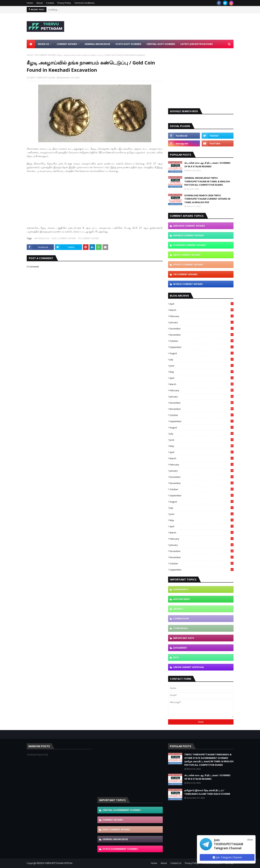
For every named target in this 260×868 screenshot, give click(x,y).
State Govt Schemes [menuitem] (128, 44)
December (201, 329)
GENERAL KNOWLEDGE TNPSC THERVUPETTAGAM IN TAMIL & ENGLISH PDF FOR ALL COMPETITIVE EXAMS (207, 181)
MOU (176, 657)
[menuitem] (31, 44)
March (201, 310)
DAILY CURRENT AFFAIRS (64, 238)
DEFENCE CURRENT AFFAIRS (189, 235)
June (201, 366)
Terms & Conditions (84, 3)
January (201, 322)
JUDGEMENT (180, 648)
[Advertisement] (169, 26)
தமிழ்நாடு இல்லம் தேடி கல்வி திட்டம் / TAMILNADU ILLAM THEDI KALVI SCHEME (207, 792)
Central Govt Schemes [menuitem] (161, 44)
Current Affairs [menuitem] (67, 44)
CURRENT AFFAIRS (113, 820)
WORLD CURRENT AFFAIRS (188, 284)
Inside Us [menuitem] (43, 44)
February (201, 316)
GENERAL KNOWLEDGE (115, 839)
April (201, 304)
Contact (50, 3)
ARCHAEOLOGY (42, 238)
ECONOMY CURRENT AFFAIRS (190, 245)
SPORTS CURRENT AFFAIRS (188, 265)
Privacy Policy (64, 3)
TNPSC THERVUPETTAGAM (42, 78)
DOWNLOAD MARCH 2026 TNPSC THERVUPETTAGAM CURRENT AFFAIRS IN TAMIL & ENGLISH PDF (207, 199)
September (201, 347)
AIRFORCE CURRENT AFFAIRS (189, 226)
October (201, 341)
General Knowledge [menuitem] (97, 44)
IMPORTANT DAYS (184, 638)
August (201, 353)
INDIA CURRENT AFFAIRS (187, 255)
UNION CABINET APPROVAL (189, 667)
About (40, 3)
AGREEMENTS (181, 589)
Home (30, 3)
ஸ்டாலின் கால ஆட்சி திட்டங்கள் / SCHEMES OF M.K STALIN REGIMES (207, 165)
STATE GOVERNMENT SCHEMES (120, 849)
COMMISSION (181, 619)
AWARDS (178, 609)
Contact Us (176, 863)
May (201, 372)
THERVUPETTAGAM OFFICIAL (59, 863)
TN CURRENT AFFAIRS (45, 55)
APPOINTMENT (182, 599)
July (201, 359)
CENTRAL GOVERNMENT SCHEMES (122, 810)
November (201, 335)
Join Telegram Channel (227, 857)
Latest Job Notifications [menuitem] (197, 44)
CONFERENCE (181, 628)
